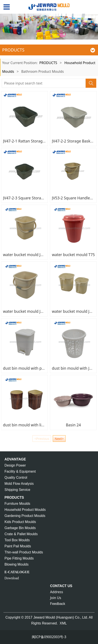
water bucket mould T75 (73, 255)
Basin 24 (73, 425)
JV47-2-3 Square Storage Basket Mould (37, 198)
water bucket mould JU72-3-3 (29, 255)
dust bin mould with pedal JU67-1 (32, 368)
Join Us (56, 598)
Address (57, 592)
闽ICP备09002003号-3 (49, 637)
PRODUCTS (48, 63)
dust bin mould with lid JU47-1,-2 (32, 425)
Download (12, 578)
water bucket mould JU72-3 (27, 311)
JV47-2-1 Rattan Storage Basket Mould (36, 141)
